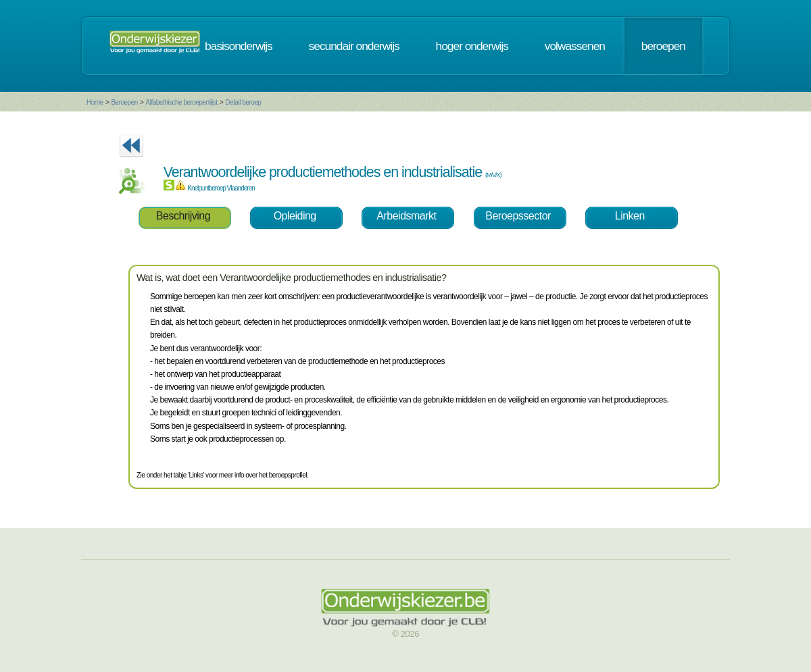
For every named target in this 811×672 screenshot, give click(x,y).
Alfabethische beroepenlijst (182, 102)
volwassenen (575, 46)
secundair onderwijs (354, 46)
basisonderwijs (239, 46)
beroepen (663, 46)
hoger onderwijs (472, 46)
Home (95, 102)
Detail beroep (243, 102)
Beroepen (124, 102)
